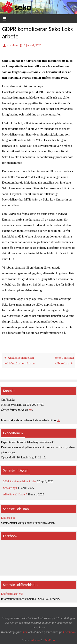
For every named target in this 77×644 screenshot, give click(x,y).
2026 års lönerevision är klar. (20, 481)
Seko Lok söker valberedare (64, 360)
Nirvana (36, 640)
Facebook (69, 632)
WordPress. (50, 640)
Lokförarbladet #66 (12, 594)
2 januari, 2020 (32, 45)
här (30, 410)
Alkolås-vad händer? (15, 494)
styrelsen (13, 45)
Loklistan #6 (8, 518)
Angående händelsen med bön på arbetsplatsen (19, 360)
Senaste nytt (10, 488)
